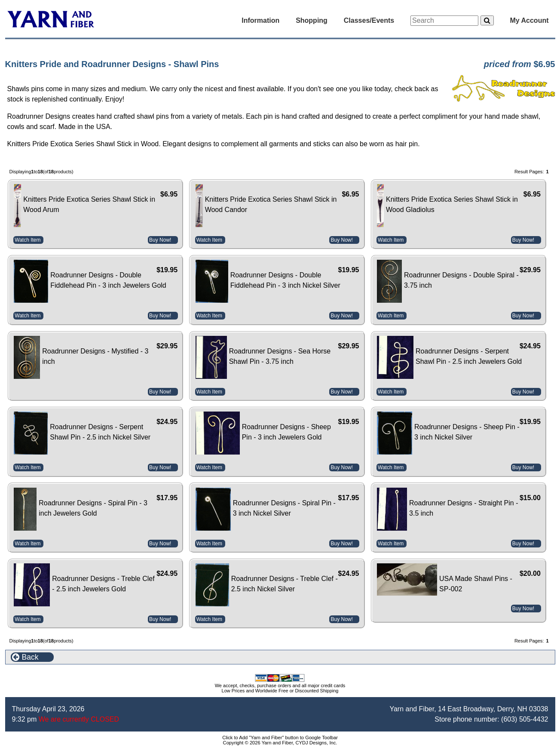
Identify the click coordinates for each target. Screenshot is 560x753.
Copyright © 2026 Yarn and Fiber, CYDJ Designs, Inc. (280, 743)
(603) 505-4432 (525, 719)
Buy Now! (160, 240)
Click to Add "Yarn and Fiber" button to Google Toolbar (280, 738)
